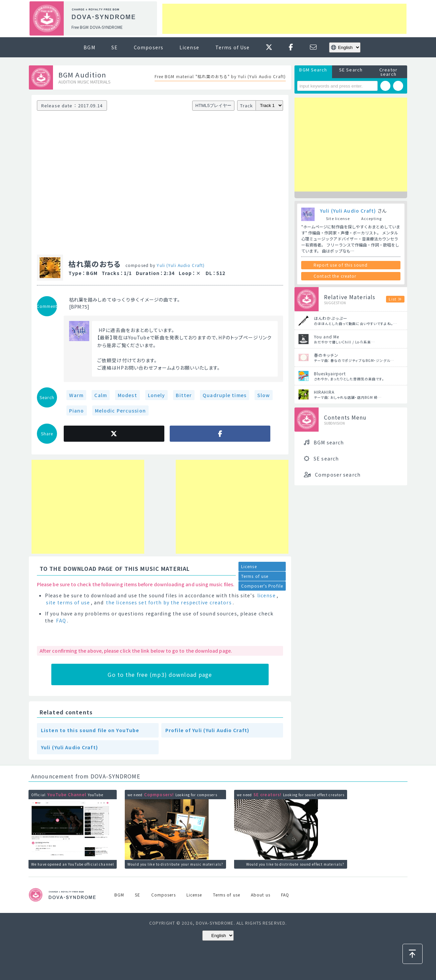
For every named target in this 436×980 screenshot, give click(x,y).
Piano (77, 411)
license (266, 595)
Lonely (157, 395)
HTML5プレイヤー (214, 105)
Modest (127, 395)
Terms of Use (232, 47)
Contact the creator (335, 276)
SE (115, 47)
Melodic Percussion (120, 411)
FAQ (61, 620)
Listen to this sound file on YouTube (90, 730)
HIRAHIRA (324, 392)
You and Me (326, 337)
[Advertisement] (284, 19)
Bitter (184, 395)
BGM (89, 47)
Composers (149, 47)
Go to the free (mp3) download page (160, 674)
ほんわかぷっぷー (331, 318)
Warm (76, 395)
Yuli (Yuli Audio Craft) (181, 265)
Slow (264, 395)
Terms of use (255, 576)
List (392, 299)
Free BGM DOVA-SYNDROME (97, 27)
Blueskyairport (330, 373)
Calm (100, 395)
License (189, 47)
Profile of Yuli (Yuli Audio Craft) (207, 730)
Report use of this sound (341, 265)
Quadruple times (225, 395)
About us (261, 895)
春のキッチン (326, 355)
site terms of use (68, 602)
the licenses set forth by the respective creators (169, 602)
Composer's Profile (262, 586)
